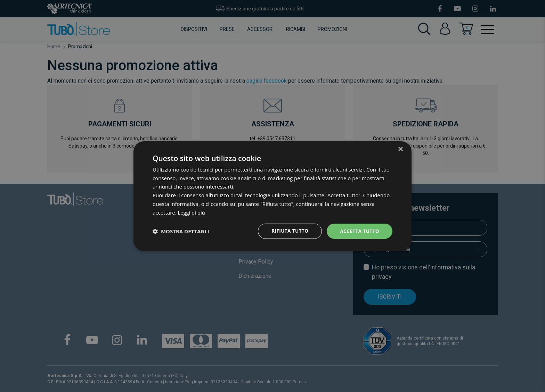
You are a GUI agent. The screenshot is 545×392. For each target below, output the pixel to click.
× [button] (400, 149)
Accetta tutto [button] (359, 231)
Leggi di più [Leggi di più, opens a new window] (192, 212)
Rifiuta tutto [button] (288, 231)
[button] (181, 231)
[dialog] (272, 196)
